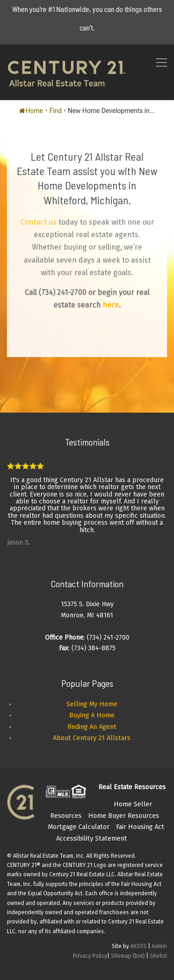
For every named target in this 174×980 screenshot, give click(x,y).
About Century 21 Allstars (92, 738)
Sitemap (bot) (128, 956)
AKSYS (139, 946)
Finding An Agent (92, 727)
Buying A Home (92, 715)
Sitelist (158, 956)
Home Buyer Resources (124, 816)
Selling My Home (92, 704)
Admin (159, 946)
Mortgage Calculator (79, 827)
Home (31, 111)
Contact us (39, 222)
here (111, 305)
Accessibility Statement (92, 839)
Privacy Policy (90, 956)
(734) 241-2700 (62, 292)
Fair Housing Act (140, 827)
